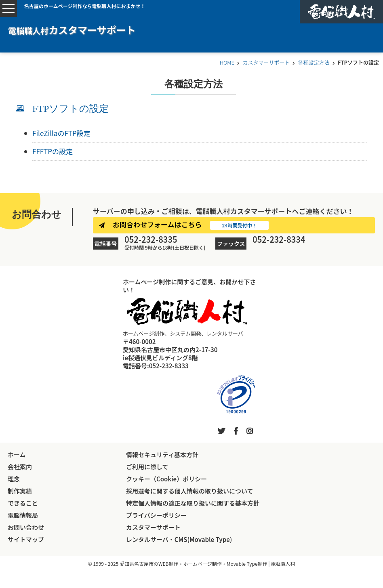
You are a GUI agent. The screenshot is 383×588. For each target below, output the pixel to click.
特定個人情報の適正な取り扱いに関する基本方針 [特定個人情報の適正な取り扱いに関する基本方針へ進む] (193, 503)
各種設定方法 (314, 62)
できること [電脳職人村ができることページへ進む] (23, 503)
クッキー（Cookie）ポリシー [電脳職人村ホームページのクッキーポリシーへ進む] (166, 479)
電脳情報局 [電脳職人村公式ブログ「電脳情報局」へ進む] (23, 515)
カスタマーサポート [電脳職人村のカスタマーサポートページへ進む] (153, 527)
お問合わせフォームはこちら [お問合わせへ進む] (157, 224)
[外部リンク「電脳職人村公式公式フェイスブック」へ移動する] (236, 430)
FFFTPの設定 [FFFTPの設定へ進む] (53, 151)
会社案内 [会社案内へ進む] (20, 467)
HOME (227, 62)
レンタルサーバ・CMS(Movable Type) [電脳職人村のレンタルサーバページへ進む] (179, 539)
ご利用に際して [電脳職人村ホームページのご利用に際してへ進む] (147, 467)
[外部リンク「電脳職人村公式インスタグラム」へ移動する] (250, 430)
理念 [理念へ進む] (14, 479)
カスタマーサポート (266, 62)
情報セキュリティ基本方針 (162, 455)
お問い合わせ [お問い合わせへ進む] (26, 527)
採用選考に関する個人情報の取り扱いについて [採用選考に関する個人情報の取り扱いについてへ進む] (190, 491)
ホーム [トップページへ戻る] (17, 455)
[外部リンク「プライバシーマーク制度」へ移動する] (236, 394)
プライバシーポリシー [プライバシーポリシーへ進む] (156, 515)
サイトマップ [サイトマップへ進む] (26, 539)
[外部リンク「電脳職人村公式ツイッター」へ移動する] (221, 430)
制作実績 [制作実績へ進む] (20, 491)
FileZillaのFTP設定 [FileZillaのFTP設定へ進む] (61, 133)
